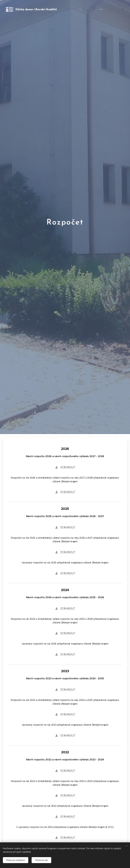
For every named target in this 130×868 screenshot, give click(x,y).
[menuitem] (83, 9)
